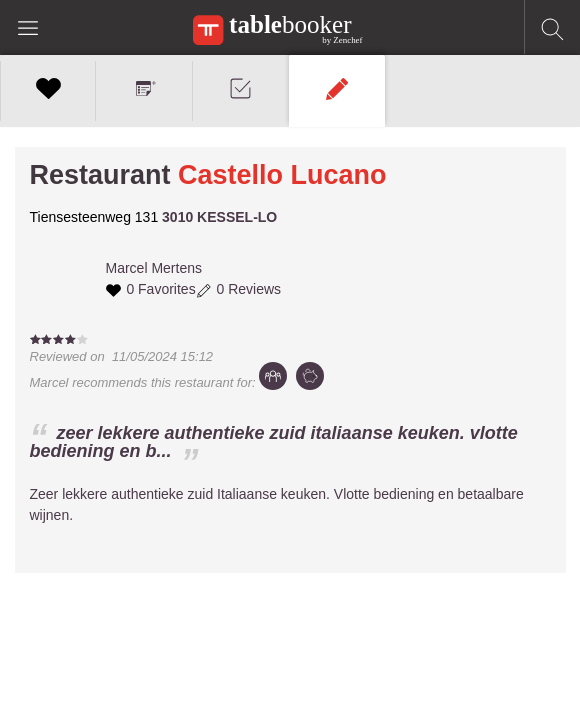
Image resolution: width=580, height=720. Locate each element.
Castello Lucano (282, 175)
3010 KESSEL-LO (219, 217)
